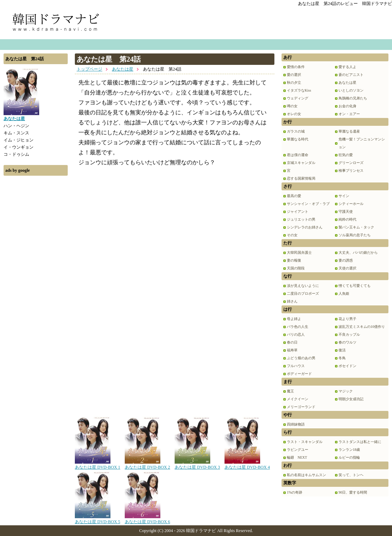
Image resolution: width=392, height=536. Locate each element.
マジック (346, 391)
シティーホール (351, 204)
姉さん (292, 301)
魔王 (290, 391)
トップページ (89, 69)
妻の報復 (294, 260)
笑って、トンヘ (351, 475)
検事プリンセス (351, 171)
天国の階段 (296, 268)
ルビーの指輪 (349, 457)
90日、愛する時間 (353, 492)
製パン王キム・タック (356, 227)
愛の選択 (294, 75)
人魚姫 (344, 293)
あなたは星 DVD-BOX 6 (147, 519)
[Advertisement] (36, 286)
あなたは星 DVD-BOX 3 (197, 465)
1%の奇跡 (295, 492)
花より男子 (347, 319)
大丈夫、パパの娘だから (358, 252)
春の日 (292, 342)
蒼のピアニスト (351, 75)
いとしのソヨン (351, 90)
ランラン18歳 (349, 450)
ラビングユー (298, 450)
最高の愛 (294, 196)
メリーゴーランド (301, 407)
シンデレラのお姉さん (305, 227)
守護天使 (346, 212)
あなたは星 (123, 69)
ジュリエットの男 (301, 219)
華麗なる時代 (298, 139)
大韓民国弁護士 (299, 252)
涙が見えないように (303, 286)
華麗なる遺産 (349, 131)
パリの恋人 (296, 334)
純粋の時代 (347, 219)
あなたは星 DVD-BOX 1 (97, 465)
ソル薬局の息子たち (355, 235)
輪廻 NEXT (297, 457)
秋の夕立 (294, 83)
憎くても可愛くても (355, 286)
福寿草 (292, 350)
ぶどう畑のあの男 (301, 358)
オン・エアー (349, 114)
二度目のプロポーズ (303, 293)
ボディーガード (299, 374)
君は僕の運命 (298, 155)
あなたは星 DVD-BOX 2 (147, 465)
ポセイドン (347, 366)
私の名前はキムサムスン (306, 475)
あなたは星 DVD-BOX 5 (97, 519)
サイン (344, 196)
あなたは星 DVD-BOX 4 (247, 465)
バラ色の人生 (298, 327)
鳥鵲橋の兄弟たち (353, 98)
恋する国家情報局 (301, 178)
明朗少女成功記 (351, 399)
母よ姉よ (294, 319)
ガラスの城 (296, 131)
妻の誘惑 (346, 260)
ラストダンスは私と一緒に (360, 442)
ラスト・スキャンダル (305, 442)
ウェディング (298, 98)
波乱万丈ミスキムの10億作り (362, 327)
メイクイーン (298, 399)
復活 (342, 350)
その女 (292, 235)
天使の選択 (347, 268)
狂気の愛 (346, 155)
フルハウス (296, 366)
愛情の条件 (296, 67)
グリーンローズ (351, 163)
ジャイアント (298, 212)
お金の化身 (347, 106)
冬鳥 (342, 358)
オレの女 (294, 114)
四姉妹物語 (296, 424)
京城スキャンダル (301, 163)
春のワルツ (347, 342)
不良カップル (349, 334)
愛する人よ (347, 67)
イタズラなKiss (299, 90)
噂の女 (292, 106)
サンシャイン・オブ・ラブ (308, 204)
